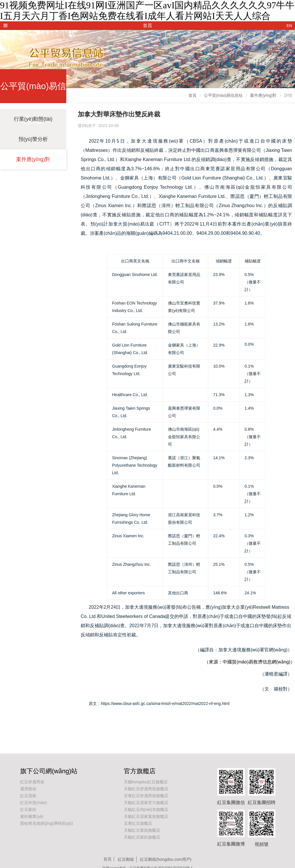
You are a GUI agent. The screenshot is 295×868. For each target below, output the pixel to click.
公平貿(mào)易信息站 (223, 95)
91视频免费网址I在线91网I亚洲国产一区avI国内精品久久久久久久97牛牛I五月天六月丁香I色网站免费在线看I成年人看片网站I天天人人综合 (147, 11)
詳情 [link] (288, 95)
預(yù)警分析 (33, 139)
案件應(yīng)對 (33, 159)
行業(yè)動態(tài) (33, 119)
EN (289, 26)
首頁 (192, 95)
